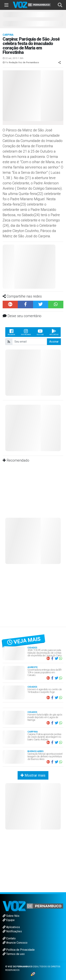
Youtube (40, 332)
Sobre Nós (11, 916)
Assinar (54, 342)
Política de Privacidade (19, 950)
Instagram (26, 332)
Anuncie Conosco (15, 943)
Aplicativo (54, 332)
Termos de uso (14, 954)
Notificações (12, 931)
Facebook (11, 332)
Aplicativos (11, 927)
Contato (9, 938)
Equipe (9, 920)
